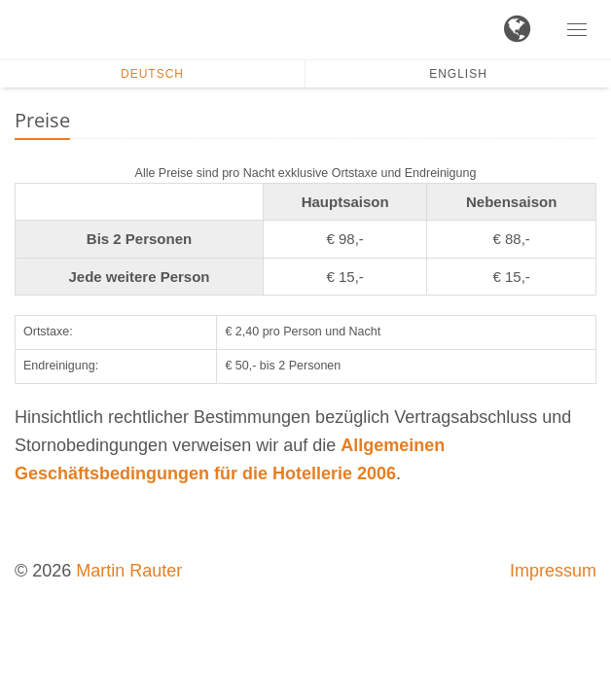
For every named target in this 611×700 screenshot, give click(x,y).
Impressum (553, 571)
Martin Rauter (129, 571)
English (458, 74)
